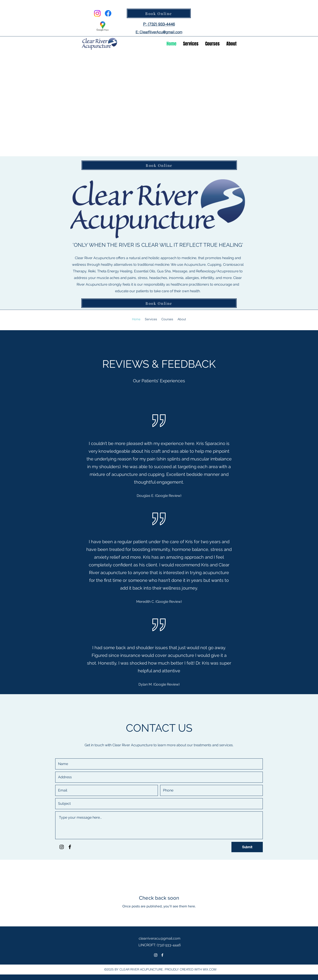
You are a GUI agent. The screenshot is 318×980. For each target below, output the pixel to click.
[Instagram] (97, 13)
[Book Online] (159, 13)
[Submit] (247, 847)
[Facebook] (108, 13)
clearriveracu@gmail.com (160, 938)
